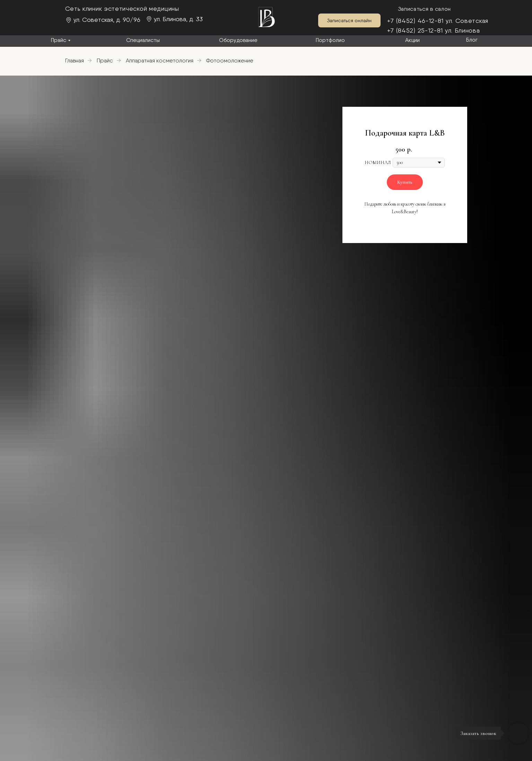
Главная (75, 60)
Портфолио (330, 40)
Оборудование (238, 40)
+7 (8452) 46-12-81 (416, 21)
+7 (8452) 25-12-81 (415, 30)
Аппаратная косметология (160, 60)
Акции (412, 40)
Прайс (59, 40)
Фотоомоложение (230, 60)
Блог (472, 40)
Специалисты (143, 40)
